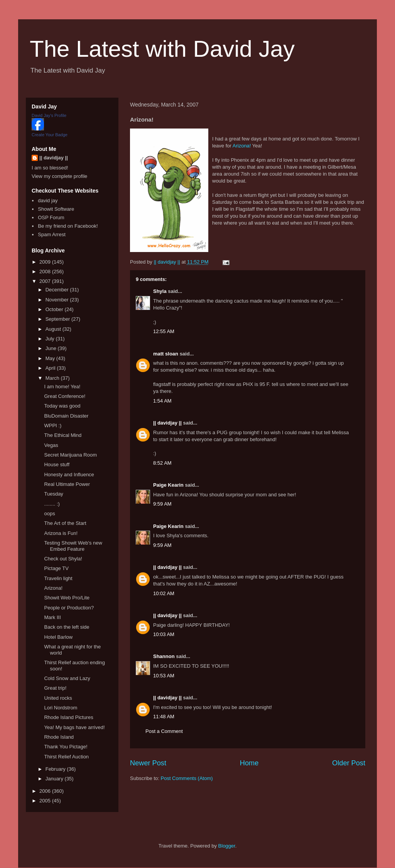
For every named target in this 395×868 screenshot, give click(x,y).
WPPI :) (53, 426)
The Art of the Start (65, 523)
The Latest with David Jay (162, 49)
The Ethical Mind (63, 435)
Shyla (160, 291)
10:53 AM (164, 676)
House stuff (57, 464)
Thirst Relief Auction (66, 757)
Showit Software (56, 209)
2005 (46, 801)
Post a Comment (164, 731)
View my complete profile (59, 176)
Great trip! (55, 688)
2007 (46, 281)
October (55, 309)
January (55, 779)
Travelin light (58, 578)
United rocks (58, 698)
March (53, 378)
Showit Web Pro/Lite (67, 598)
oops (49, 514)
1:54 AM (162, 401)
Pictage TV (56, 568)
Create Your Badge (50, 135)
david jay (48, 201)
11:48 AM (164, 717)
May (51, 358)
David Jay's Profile (49, 115)
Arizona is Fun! (61, 533)
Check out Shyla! (63, 559)
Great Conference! (65, 396)
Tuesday (53, 494)
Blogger (227, 846)
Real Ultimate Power (67, 484)
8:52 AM (162, 463)
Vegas (51, 445)
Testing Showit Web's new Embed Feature (73, 546)
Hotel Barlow (58, 637)
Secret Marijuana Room (70, 455)
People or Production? (69, 608)
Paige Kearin (168, 485)
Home (249, 763)
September (58, 319)
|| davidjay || (167, 423)
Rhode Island (59, 737)
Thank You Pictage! (66, 747)
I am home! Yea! (62, 387)
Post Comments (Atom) (187, 778)
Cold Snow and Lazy (67, 678)
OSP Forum (51, 217)
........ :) (52, 504)
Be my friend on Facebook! (68, 226)
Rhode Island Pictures (68, 717)
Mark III (52, 617)
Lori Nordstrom (61, 708)
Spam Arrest (52, 234)
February (56, 769)
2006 (46, 791)
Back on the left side (67, 627)
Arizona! (242, 146)
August (54, 329)
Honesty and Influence (69, 475)
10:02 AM (164, 593)
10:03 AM (164, 634)
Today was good (62, 406)
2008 (46, 272)
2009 (46, 262)
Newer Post (148, 763)
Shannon (164, 656)
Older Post (349, 763)
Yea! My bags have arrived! (74, 727)
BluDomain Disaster (66, 416)
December (58, 290)
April (51, 368)
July (51, 339)
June (52, 348)
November (58, 300)
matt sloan (166, 354)
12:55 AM (164, 331)
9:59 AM (162, 504)
